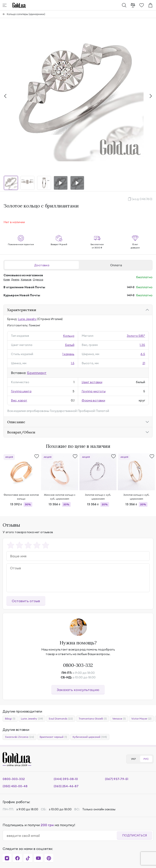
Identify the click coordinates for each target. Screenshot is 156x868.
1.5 (73, 363)
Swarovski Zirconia (20, 737)
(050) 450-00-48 (15, 786)
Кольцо (69, 336)
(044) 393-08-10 (66, 779)
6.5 (143, 354)
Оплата (116, 265)
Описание (16, 422)
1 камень (68, 354)
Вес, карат (19, 400)
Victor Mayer (141, 719)
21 (144, 363)
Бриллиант (37, 373)
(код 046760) (142, 199)
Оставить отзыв (26, 601)
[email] (62, 836)
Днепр (15, 279)
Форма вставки (93, 400)
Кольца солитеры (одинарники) (26, 14)
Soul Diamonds (61, 719)
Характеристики (22, 310)
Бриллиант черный (53, 737)
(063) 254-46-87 (66, 786)
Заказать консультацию (78, 690)
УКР (133, 759)
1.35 (142, 345)
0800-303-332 (78, 665)
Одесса (38, 279)
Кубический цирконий (90, 737)
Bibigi (10, 719)
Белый (70, 345)
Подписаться (135, 835)
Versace (119, 719)
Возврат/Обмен (21, 432)
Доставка (42, 265)
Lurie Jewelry (27, 319)
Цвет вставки (92, 382)
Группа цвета (21, 391)
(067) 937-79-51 (117, 779)
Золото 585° (136, 336)
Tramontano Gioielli (93, 719)
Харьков (26, 279)
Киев (7, 279)
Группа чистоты (94, 391)
